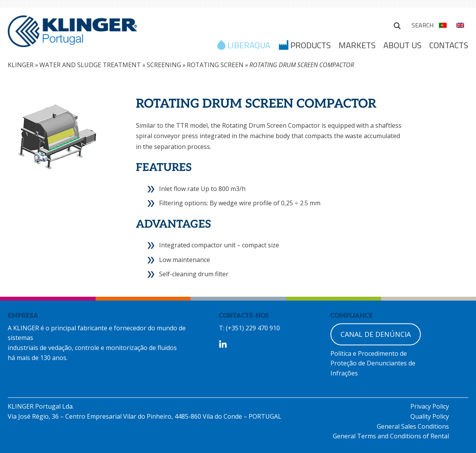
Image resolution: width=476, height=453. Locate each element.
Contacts (449, 45)
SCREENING (164, 65)
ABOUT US (402, 45)
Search (397, 25)
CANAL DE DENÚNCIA (376, 334)
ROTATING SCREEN (215, 65)
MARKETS (357, 45)
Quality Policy (430, 416)
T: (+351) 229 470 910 (249, 328)
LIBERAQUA (249, 46)
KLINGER (21, 65)
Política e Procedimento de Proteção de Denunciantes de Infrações (373, 363)
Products (311, 46)
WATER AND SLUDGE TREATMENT (90, 65)
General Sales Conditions (413, 426)
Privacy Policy (430, 406)
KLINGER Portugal (72, 34)
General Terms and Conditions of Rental (391, 436)
